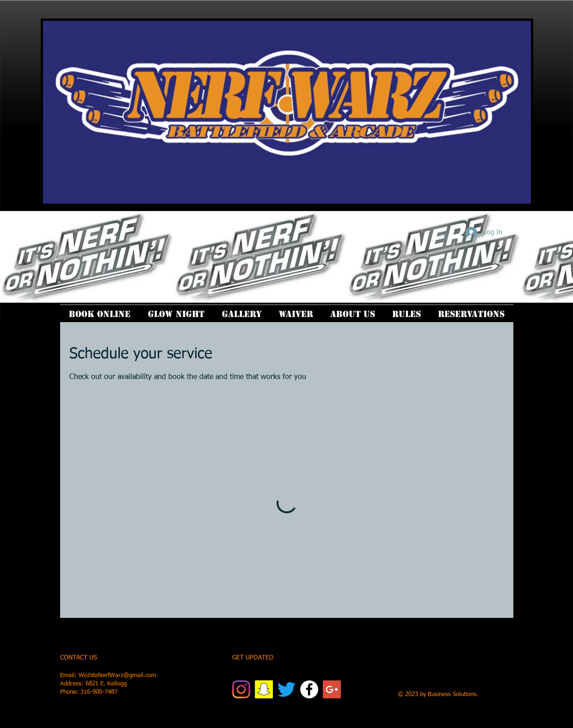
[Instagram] (241, 689)
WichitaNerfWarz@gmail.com (117, 675)
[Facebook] (309, 689)
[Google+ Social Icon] (332, 689)
